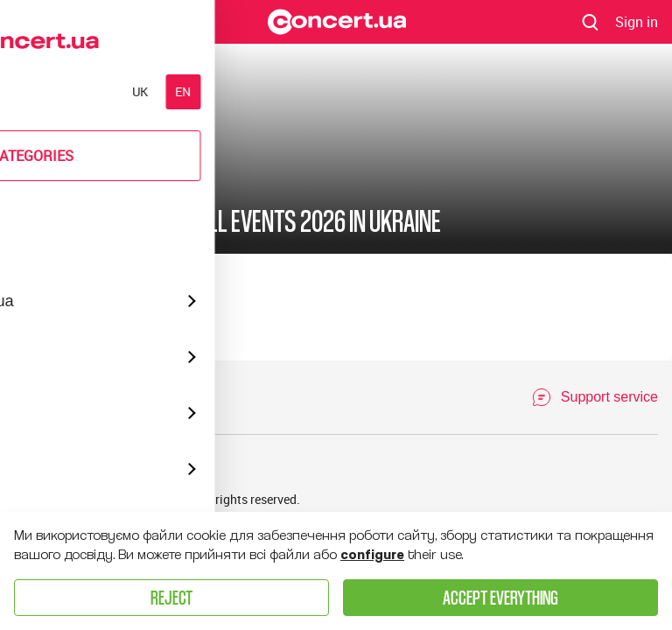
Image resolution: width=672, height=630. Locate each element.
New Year (104, 176)
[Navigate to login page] (637, 22)
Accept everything (500, 597)
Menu (29, 21)
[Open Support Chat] (595, 397)
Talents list (173, 466)
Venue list (99, 466)
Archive (35, 466)
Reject (171, 597)
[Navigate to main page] (337, 22)
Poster (34, 176)
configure (372, 555)
